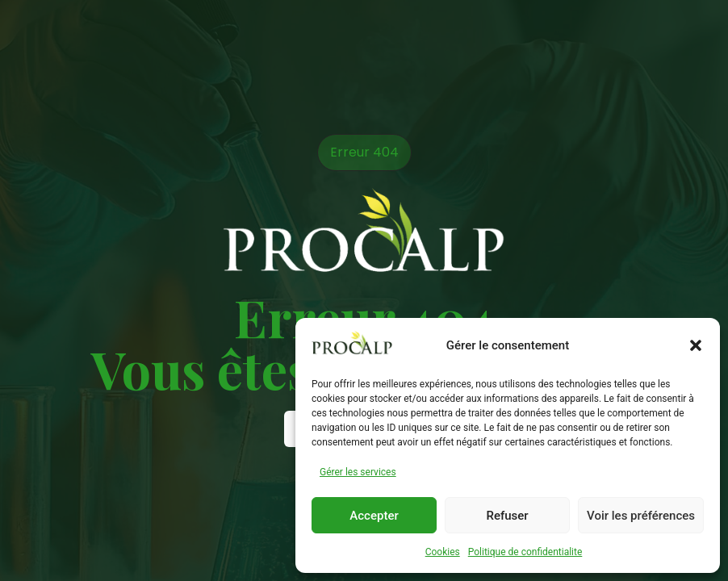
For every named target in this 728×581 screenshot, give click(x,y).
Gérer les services (358, 472)
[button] (696, 345)
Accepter (374, 516)
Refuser (507, 516)
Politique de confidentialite (525, 552)
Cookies (443, 552)
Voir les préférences (641, 516)
